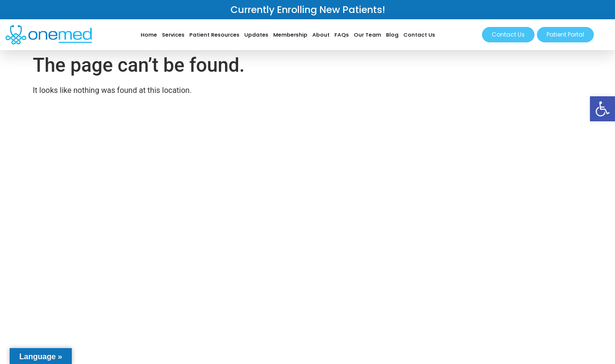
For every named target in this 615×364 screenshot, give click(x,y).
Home (149, 35)
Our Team (368, 35)
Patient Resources (214, 35)
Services (173, 35)
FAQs (342, 35)
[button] (602, 109)
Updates (256, 35)
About (321, 35)
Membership (290, 35)
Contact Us (419, 35)
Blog (392, 35)
